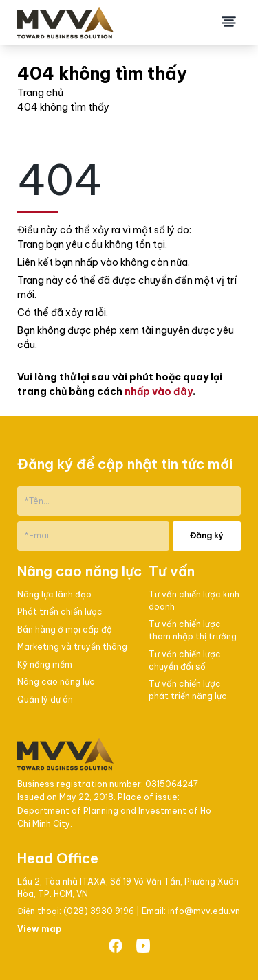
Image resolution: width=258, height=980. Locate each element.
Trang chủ (40, 93)
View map (39, 929)
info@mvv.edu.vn (204, 911)
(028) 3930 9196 (100, 911)
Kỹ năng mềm (45, 664)
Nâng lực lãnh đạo (54, 594)
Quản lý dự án (45, 699)
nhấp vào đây (159, 391)
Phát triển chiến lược (60, 612)
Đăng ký (207, 535)
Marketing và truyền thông (72, 647)
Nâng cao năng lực (56, 682)
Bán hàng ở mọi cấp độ (65, 629)
